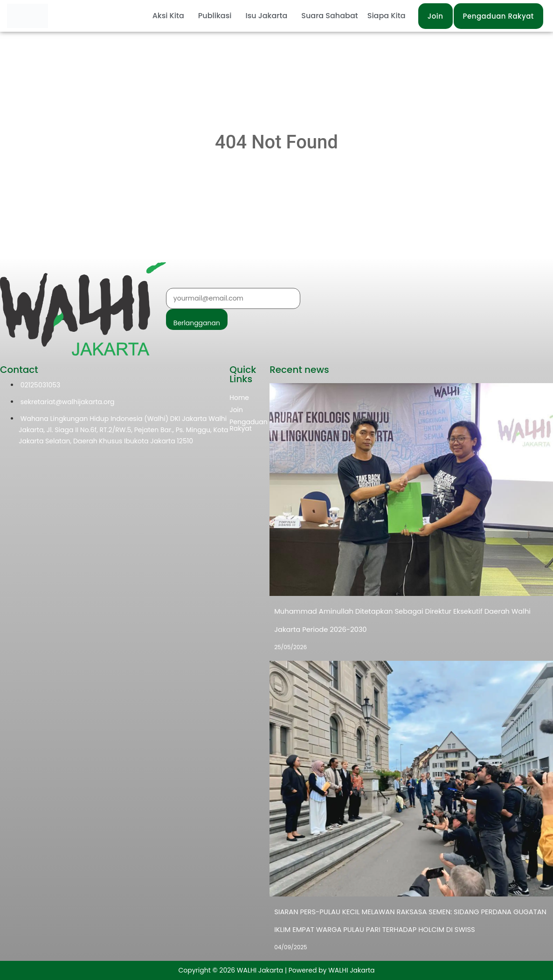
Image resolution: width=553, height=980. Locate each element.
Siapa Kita (387, 16)
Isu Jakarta (266, 16)
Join (236, 410)
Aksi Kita (168, 16)
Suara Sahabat (329, 16)
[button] (171, 16)
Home (239, 398)
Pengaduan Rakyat (249, 425)
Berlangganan (197, 323)
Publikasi (215, 16)
